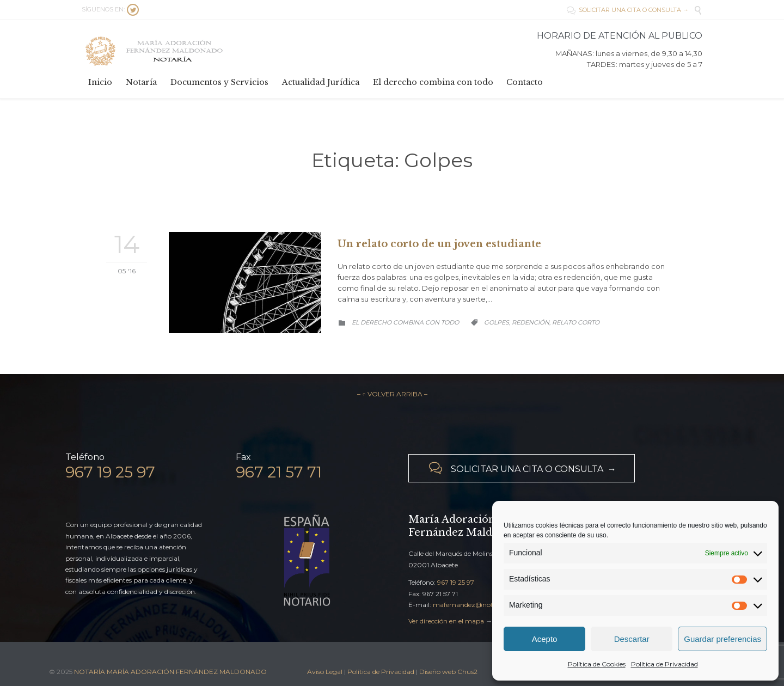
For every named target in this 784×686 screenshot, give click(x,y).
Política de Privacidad (664, 664)
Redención (531, 322)
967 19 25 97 (456, 582)
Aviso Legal (325, 672)
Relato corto (576, 322)
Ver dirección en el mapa (446, 621)
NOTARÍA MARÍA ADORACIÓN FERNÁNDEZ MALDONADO (170, 672)
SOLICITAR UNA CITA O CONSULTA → (628, 10)
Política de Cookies (597, 664)
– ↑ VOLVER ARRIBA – (392, 394)
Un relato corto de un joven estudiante (439, 244)
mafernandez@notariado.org (479, 605)
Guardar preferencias (722, 639)
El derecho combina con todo (405, 322)
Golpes (497, 322)
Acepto (545, 639)
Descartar (632, 639)
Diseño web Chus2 (448, 672)
